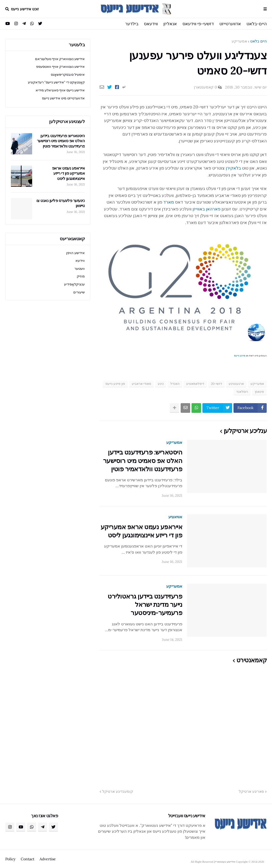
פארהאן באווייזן (207, 209)
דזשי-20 (216, 384)
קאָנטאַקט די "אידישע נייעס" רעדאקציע (56, 82)
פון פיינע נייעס (115, 384)
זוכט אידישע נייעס (25, 9)
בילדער (132, 24)
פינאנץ (259, 392)
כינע (161, 384)
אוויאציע (175, 517)
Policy (10, 859)
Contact (27, 859)
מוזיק (81, 276)
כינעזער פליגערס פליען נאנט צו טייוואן (61, 203)
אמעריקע (239, 41)
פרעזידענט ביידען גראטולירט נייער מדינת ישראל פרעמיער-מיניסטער (145, 604)
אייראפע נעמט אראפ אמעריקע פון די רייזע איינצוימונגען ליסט (142, 531)
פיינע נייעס (240, 355)
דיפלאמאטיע (195, 384)
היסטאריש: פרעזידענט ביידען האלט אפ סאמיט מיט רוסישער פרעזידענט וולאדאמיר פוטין (143, 460)
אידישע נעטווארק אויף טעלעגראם (60, 59)
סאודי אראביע (141, 384)
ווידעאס (151, 24)
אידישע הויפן (75, 253)
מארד (169, 202)
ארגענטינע (236, 384)
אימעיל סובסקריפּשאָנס (68, 75)
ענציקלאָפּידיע (74, 284)
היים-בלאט (257, 24)
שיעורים (79, 292)
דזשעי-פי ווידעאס (198, 24)
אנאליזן (170, 24)
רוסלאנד (242, 392)
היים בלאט (258, 41)
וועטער (80, 269)
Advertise (48, 859)
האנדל (175, 384)
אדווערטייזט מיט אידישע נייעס (63, 98)
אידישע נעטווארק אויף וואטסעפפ (60, 67)
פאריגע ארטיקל (251, 791)
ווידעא (80, 261)
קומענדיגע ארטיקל (118, 791)
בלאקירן (233, 168)
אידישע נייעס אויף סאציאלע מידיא (60, 90)
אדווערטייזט (230, 24)
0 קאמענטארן (205, 87)
